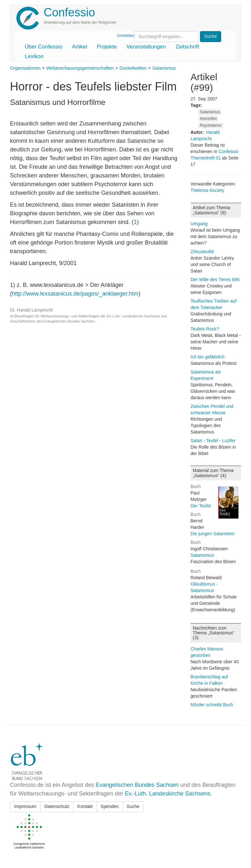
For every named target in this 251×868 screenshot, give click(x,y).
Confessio (69, 12)
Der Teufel (201, 506)
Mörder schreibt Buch (212, 705)
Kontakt (85, 806)
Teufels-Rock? (205, 329)
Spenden (110, 806)
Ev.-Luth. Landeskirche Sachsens (168, 794)
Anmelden (125, 36)
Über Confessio (43, 47)
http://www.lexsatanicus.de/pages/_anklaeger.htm (75, 294)
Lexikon (34, 56)
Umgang (199, 224)
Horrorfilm (208, 119)
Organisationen (25, 68)
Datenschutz (57, 806)
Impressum (25, 806)
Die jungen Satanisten (213, 534)
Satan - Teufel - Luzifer (213, 441)
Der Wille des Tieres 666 (215, 279)
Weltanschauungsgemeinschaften (80, 68)
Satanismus (164, 68)
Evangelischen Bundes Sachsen (137, 785)
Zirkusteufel (202, 252)
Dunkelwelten (133, 68)
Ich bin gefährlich (208, 357)
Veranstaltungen (146, 47)
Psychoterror (211, 125)
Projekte (107, 47)
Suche (133, 806)
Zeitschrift (187, 47)
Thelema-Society (208, 190)
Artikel (79, 47)
